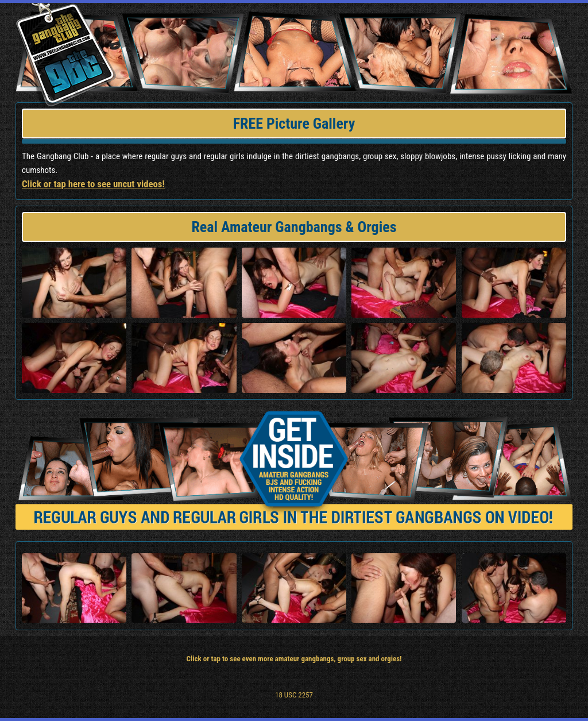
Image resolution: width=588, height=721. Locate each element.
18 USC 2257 (294, 695)
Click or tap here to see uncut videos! (93, 184)
